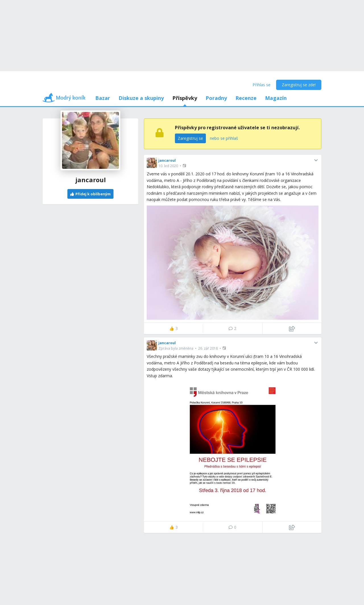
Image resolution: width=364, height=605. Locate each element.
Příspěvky (185, 98)
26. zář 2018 (208, 348)
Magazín (276, 98)
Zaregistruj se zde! (299, 85)
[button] (185, 166)
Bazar (103, 98)
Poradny (216, 98)
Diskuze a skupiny (141, 98)
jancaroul (167, 160)
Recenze (246, 98)
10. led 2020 (168, 166)
